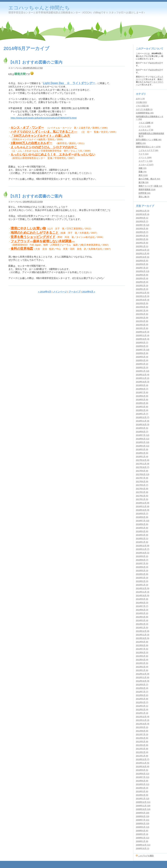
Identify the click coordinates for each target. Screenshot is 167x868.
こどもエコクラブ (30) (148, 150)
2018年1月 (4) (142, 457)
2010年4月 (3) (142, 788)
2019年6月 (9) (142, 396)
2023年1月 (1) (142, 246)
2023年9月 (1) (142, 218)
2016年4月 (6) (142, 531)
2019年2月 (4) (142, 410)
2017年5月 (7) (142, 485)
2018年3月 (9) (142, 449)
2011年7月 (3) (142, 734)
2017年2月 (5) (142, 496)
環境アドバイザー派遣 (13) (150, 186)
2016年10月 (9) (143, 510)
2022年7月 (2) (142, 268)
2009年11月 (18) (143, 806)
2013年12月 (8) (143, 631)
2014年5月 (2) (142, 613)
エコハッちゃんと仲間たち (39, 8)
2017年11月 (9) (143, 464)
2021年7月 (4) (142, 310)
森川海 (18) (144, 182)
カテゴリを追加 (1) (144, 109)
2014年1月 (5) (142, 628)
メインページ (60, 292)
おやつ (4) (140, 99)
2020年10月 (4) (143, 339)
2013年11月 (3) (143, 635)
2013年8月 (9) (142, 645)
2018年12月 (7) (143, 417)
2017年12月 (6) (143, 460)
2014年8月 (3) (142, 603)
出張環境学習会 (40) (145, 113)
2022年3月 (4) (142, 282)
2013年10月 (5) (143, 638)
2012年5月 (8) (142, 699)
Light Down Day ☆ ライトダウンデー (69, 83)
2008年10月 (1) (143, 848)
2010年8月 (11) (143, 774)
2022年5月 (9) (142, 275)
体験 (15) (143, 168)
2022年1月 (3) (142, 289)
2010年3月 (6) (142, 791)
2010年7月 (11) (143, 777)
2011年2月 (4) (142, 752)
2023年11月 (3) (143, 211)
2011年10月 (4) (143, 724)
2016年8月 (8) (142, 517)
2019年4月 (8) (142, 403)
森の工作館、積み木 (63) (149, 179)
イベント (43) (145, 126)
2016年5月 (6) (142, 528)
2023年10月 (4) (143, 214)
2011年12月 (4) (143, 717)
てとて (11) (144, 154)
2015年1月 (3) (142, 585)
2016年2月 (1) (142, 538)
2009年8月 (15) (143, 816)
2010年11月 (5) (143, 763)
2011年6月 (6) (142, 738)
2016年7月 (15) (143, 521)
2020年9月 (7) (142, 343)
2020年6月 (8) (142, 353)
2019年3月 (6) (142, 407)
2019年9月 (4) (142, 385)
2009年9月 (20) (143, 813)
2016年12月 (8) (143, 503)
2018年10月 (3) (143, 424)
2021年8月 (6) (142, 307)
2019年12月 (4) (143, 375)
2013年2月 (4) (142, 667)
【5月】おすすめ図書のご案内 (35, 196)
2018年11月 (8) (143, 421)
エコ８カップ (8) (146, 130)
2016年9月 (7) (142, 514)
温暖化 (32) (141, 143)
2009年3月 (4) (142, 834)
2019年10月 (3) (143, 382)
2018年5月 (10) (143, 442)
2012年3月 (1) (142, 706)
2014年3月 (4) (142, 620)
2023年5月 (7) (142, 232)
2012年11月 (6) (143, 677)
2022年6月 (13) (143, 271)
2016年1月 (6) (142, 542)
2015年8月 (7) (142, 560)
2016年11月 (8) (143, 506)
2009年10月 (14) (143, 809)
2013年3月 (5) (142, 663)
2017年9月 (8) (142, 471)
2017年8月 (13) (143, 474)
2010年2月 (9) (142, 795)
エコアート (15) (146, 161)
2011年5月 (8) (142, 742)
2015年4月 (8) (142, 574)
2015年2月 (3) (142, 581)
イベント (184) (145, 157)
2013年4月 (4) (142, 660)
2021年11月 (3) (143, 296)
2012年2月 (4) (142, 709)
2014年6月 (156, 70)
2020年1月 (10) (143, 371)
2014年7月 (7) (142, 606)
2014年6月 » (89, 292)
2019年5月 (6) (142, 400)
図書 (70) (143, 172)
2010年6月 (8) (142, 781)
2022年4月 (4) (142, 278)
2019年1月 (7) (142, 414)
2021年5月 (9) (142, 318)
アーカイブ (75, 292)
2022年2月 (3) (142, 286)
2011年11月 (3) (143, 720)
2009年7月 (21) (143, 820)
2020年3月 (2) (142, 364)
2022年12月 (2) (143, 250)
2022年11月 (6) (143, 253)
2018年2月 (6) (142, 453)
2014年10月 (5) (143, 595)
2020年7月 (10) (143, 350)
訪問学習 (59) (145, 193)
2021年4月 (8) (142, 321)
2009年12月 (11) (143, 802)
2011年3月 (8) (142, 749)
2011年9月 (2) (142, 727)
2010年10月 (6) (143, 766)
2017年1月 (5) (142, 499)
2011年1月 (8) (142, 756)
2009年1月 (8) (142, 841)
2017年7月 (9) (142, 478)
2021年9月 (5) (142, 303)
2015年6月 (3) (142, 567)
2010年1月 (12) (143, 799)
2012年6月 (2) (142, 695)
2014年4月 (156, 63)
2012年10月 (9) (143, 681)
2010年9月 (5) (142, 770)
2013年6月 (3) (142, 652)
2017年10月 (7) (143, 467)
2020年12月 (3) (143, 332)
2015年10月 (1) (143, 553)
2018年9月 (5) (142, 428)
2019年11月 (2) (143, 378)
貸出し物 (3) (144, 197)
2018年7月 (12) (143, 435)
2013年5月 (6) (142, 656)
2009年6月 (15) (143, 823)
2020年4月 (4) (142, 360)
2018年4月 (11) (143, 446)
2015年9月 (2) (142, 556)
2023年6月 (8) (142, 229)
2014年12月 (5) (143, 588)
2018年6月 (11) (143, 439)
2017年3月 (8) (142, 492)
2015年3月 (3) (142, 578)
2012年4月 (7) (142, 702)
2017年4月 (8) (142, 489)
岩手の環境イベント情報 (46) (149, 140)
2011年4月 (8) (142, 745)
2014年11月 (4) (143, 592)
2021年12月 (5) (143, 293)
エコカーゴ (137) (146, 165)
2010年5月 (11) (143, 784)
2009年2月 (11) (143, 838)
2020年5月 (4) (142, 357)
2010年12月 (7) (143, 759)
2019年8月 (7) (142, 389)
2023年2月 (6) (142, 243)
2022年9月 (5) (142, 261)
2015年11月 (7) (143, 549)
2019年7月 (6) (142, 392)
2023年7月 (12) (143, 225)
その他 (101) (141, 102)
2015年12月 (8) (143, 546)
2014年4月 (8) (142, 617)
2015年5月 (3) (142, 571)
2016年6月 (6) (142, 524)
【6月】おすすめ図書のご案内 (35, 62)
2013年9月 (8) (142, 642)
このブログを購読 (146, 856)
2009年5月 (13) (143, 827)
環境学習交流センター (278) (148, 147)
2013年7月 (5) (142, 649)
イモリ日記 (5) (142, 106)
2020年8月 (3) (142, 346)
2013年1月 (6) (142, 670)
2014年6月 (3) (142, 610)
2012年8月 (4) (142, 688)
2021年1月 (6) (142, 328)
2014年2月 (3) (142, 624)
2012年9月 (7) (142, 685)
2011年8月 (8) (142, 731)
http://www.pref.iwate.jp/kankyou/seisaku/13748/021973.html (44, 118)
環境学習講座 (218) (147, 190)
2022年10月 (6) (143, 257)
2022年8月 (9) (142, 264)
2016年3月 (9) (142, 535)
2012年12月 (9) (143, 674)
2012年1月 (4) (142, 713)
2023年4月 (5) (142, 236)
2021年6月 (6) (142, 314)
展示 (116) (143, 175)
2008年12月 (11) (143, 845)
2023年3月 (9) (142, 239)
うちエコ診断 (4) (146, 123)
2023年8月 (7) (142, 221)
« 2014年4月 (45, 292)
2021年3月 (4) (142, 325)
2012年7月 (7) (142, 692)
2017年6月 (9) (142, 481)
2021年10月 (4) (143, 300)
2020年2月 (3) (142, 367)
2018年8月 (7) (142, 432)
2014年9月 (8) (142, 599)
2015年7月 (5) (142, 563)
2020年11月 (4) (143, 335)
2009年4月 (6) (142, 831)
